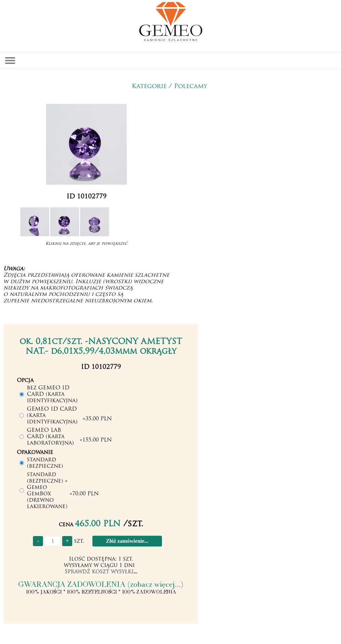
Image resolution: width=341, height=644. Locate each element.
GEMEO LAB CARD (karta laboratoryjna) (50, 437)
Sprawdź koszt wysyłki (99, 572)
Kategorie (149, 87)
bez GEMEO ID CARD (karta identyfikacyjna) (52, 394)
